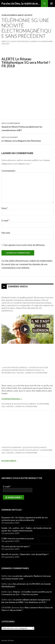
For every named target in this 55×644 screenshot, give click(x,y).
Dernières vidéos (18, 286)
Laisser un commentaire (42, 41)
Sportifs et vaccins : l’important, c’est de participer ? (25, 554)
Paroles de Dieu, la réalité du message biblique (21, 4)
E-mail (5, 220)
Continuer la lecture (12, 399)
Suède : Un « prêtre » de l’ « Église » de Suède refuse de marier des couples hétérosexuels (26, 529)
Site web (6, 233)
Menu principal (51, 4)
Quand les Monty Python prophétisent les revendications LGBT (27, 126)
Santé (21, 15)
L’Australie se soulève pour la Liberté (19, 404)
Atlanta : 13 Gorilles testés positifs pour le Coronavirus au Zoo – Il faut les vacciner (27, 593)
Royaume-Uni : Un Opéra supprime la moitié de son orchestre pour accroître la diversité (25, 519)
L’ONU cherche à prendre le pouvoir (18, 538)
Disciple (26, 41)
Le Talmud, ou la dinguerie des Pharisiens (27, 139)
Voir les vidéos (9, 15)
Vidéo (4, 41)
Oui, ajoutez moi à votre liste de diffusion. (23, 245)
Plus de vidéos (10, 461)
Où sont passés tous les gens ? (16, 546)
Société (28, 15)
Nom (5, 208)
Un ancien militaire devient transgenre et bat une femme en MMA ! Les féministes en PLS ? (26, 601)
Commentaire (8, 171)
